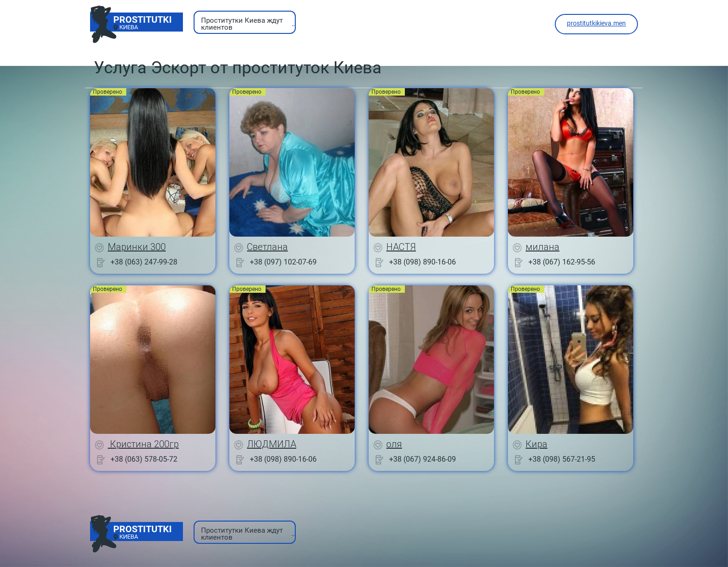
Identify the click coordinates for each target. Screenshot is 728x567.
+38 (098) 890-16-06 (422, 262)
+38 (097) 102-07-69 (283, 262)
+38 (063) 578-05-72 (144, 459)
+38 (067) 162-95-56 (562, 262)
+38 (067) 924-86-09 (422, 459)
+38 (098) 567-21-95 (562, 459)
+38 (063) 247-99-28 (144, 262)
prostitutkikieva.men (596, 23)
